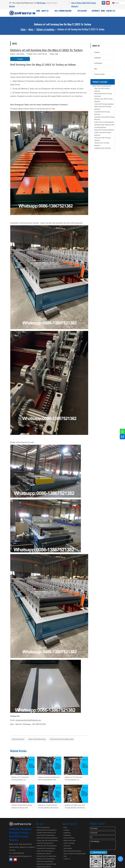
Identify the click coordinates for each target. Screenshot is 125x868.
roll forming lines (18, 739)
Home (65, 827)
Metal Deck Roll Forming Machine (47, 830)
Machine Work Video (70, 841)
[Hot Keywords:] (69, 3)
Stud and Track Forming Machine (47, 856)
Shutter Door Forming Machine (46, 859)
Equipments (98, 58)
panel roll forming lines (37, 739)
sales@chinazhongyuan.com (23, 856)
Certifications (98, 63)
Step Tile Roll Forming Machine (46, 835)
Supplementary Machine (103, 148)
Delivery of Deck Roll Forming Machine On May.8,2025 (22, 806)
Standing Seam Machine (44, 854)
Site (57, 54)
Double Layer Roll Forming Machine (47, 841)
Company (97, 52)
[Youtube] (108, 3)
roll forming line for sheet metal (62, 739)
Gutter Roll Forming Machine (104, 122)
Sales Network (68, 848)
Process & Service (99, 74)
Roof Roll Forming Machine (19, 838)
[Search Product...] (56, 3)
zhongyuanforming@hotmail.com (28, 720)
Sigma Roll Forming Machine (104, 130)
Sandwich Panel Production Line (46, 833)
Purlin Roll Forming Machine (104, 104)
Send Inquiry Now (99, 852)
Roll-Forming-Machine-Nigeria (72, 851)
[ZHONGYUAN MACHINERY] (20, 824)
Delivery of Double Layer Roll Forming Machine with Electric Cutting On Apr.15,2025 (75, 807)
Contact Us (67, 859)
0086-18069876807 (18, 853)
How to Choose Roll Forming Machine (75, 854)
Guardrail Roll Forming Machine (46, 848)
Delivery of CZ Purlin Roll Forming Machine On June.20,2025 (20, 779)
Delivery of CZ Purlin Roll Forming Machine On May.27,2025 (73, 779)
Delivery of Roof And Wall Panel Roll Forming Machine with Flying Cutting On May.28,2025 (49, 779)
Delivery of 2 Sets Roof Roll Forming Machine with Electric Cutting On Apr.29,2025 (48, 807)
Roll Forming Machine (43, 827)
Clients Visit (67, 846)
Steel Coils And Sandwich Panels (47, 864)
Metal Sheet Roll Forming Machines (47, 838)
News (96, 69)
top (120, 859)
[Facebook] (104, 3)
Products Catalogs (69, 843)
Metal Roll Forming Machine (102, 86)
